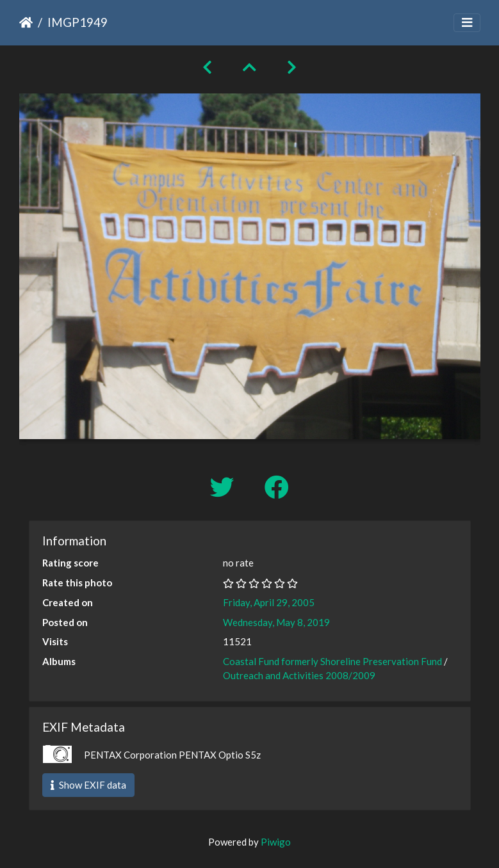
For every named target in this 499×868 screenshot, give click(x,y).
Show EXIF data (88, 785)
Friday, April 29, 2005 (269, 602)
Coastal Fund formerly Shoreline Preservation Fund (332, 661)
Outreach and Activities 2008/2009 (299, 675)
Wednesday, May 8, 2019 (276, 622)
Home (26, 22)
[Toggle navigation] (467, 23)
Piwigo (276, 842)
